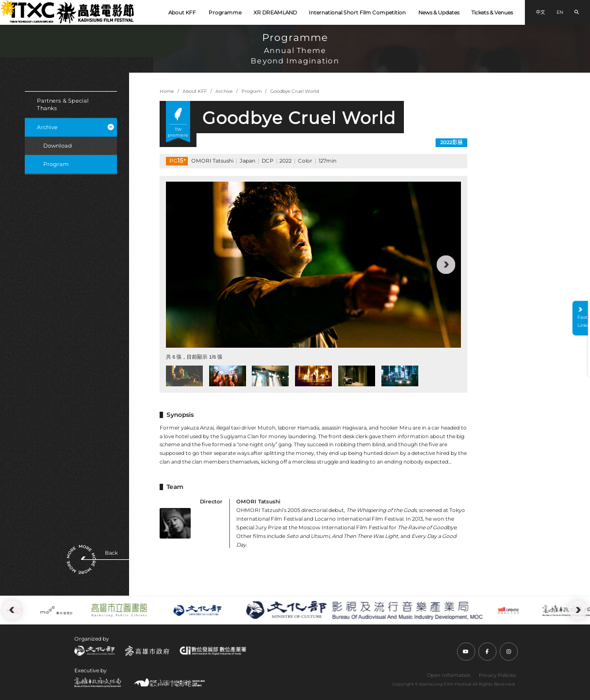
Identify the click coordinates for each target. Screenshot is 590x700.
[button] (446, 265)
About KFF (182, 12)
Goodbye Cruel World (294, 91)
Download (58, 146)
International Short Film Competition (357, 12)
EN (560, 12)
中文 (540, 12)
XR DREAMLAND (275, 12)
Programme (225, 12)
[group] (313, 265)
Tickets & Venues (492, 12)
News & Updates (439, 12)
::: (3, 5)
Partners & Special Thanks (63, 105)
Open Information (449, 675)
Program (56, 164)
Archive (75, 127)
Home (167, 91)
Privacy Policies (497, 675)
